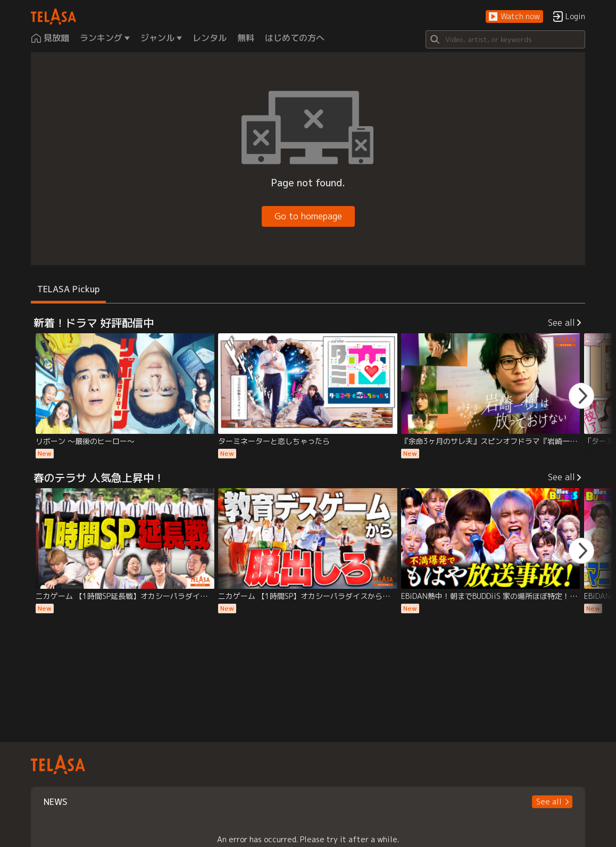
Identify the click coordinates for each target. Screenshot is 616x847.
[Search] (505, 39)
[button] (514, 17)
